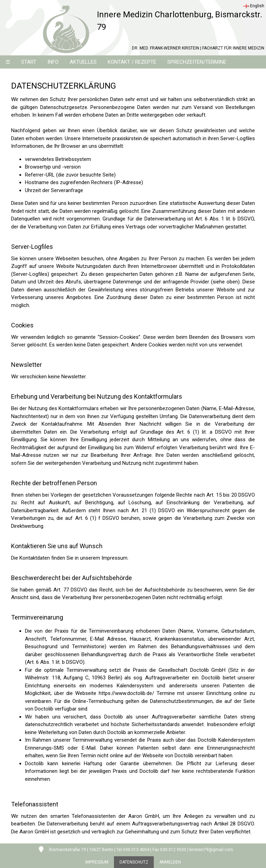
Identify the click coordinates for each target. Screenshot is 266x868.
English (254, 6)
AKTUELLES (83, 62)
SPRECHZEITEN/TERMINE (197, 62)
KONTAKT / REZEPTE (132, 62)
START (29, 62)
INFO (53, 62)
